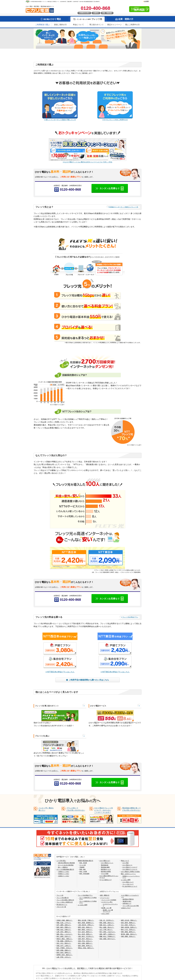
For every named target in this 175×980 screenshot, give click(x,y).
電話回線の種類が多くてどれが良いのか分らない (131, 809)
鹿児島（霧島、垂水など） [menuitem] (129, 934)
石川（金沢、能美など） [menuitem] (85, 932)
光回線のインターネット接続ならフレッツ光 (124, 207)
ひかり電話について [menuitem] (128, 882)
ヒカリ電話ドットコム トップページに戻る (42, 858)
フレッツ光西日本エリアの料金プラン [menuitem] (88, 902)
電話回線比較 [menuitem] (105, 865)
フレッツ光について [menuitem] (128, 884)
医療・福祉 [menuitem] (83, 869)
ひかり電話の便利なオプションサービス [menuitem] (109, 877)
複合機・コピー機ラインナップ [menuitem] (108, 911)
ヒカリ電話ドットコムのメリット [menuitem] (130, 896)
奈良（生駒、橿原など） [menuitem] (85, 943)
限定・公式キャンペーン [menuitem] (128, 874)
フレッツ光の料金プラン (130, 617)
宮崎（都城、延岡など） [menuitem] (128, 932)
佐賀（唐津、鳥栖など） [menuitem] (128, 923)
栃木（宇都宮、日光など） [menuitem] (65, 948)
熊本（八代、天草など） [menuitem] (128, 930)
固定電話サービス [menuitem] (106, 869)
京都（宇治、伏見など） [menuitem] (85, 941)
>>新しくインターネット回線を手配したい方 (60, 120)
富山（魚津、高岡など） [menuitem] (85, 934)
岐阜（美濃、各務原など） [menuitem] (86, 923)
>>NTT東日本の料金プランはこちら (115, 672)
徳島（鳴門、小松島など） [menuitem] (108, 934)
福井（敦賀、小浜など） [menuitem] (85, 930)
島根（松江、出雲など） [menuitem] (107, 925)
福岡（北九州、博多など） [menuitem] (129, 920)
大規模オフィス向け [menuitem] (64, 876)
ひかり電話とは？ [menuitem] (105, 861)
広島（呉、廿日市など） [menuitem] (107, 920)
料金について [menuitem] (78, 25)
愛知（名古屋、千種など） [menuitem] (86, 920)
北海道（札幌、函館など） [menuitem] (65, 920)
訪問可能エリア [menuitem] (127, 904)
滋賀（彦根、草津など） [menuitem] (85, 946)
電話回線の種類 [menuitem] (105, 867)
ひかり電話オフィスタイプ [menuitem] (130, 867)
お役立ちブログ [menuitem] (126, 908)
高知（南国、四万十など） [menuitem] (108, 939)
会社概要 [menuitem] (146, 1)
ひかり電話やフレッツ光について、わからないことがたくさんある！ (104, 810)
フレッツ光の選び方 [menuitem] (63, 898)
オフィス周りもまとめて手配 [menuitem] (131, 906)
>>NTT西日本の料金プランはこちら (60, 672)
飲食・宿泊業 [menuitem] (83, 863)
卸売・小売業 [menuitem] (83, 872)
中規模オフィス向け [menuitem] (64, 874)
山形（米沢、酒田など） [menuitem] (64, 932)
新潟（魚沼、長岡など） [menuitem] (64, 953)
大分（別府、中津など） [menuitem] (128, 925)
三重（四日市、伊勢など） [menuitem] (86, 925)
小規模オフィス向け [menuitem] (64, 872)
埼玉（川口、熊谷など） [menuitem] (64, 943)
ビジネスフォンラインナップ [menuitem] (110, 905)
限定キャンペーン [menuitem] (115, 25)
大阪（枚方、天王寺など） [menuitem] (86, 937)
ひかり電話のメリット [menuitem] (107, 863)
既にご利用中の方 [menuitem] (133, 25)
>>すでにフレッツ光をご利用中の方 (115, 120)
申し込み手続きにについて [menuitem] (130, 886)
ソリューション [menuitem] (105, 898)
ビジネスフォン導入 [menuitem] (107, 902)
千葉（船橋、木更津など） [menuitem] (65, 941)
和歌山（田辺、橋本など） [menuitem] (86, 948)
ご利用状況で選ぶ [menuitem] (42, 25)
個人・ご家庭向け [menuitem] (63, 867)
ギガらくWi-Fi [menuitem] (105, 914)
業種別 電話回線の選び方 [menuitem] (86, 861)
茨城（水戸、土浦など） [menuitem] (64, 946)
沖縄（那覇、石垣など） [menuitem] (128, 937)
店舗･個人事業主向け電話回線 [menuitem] (66, 863)
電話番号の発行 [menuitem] (127, 901)
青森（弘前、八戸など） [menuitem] (64, 923)
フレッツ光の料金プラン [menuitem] (85, 895)
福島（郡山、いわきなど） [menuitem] (65, 934)
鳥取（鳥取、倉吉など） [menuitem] (107, 923)
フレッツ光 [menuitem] (60, 895)
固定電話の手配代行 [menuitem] (128, 899)
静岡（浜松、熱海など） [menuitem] (85, 927)
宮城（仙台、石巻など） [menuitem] (64, 930)
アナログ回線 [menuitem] (105, 874)
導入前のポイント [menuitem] (97, 25)
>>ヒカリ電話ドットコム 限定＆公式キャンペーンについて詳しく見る (87, 162)
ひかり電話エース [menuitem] (127, 865)
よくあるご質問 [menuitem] (126, 880)
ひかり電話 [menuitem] (125, 863)
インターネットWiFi (89, 19)
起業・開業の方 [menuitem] (105, 895)
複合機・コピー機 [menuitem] (106, 908)
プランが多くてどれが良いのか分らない (76, 809)
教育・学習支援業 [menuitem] (84, 874)
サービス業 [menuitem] (83, 865)
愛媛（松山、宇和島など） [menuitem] (108, 937)
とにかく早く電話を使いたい (46, 809)
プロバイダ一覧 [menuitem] (61, 907)
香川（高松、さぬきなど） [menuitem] (108, 932)
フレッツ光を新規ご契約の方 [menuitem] (65, 900)
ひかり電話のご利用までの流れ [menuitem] (130, 872)
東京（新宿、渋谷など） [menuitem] (64, 937)
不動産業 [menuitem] (82, 867)
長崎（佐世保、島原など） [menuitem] (129, 927)
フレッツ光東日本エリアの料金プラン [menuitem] (88, 898)
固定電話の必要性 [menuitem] (106, 872)
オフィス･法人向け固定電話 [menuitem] (66, 865)
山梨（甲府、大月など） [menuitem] (64, 957)
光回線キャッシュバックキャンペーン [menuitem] (131, 877)
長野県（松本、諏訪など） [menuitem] (65, 955)
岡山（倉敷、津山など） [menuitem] (107, 927)
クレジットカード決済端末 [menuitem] (109, 900)
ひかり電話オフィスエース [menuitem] (130, 869)
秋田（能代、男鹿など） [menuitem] (64, 927)
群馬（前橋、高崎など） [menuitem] (64, 950)
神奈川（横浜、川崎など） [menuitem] (65, 939)
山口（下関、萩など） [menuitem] (106, 930)
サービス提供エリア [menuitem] (106, 880)
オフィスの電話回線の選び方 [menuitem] (65, 870)
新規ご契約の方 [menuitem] (60, 25)
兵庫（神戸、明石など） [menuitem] (85, 939)
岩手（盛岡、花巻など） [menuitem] (64, 925)
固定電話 (52, 19)
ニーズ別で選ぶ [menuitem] (61, 861)
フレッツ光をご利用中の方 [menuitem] (65, 902)
